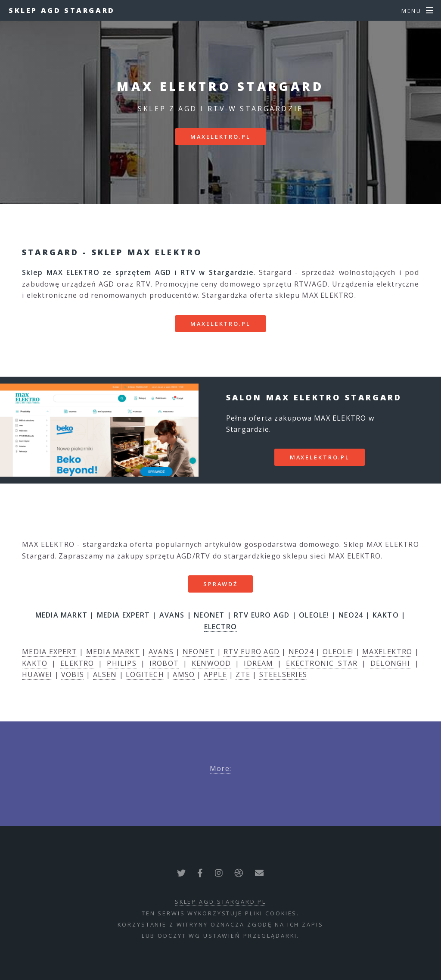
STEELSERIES (283, 674)
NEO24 (351, 615)
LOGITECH (145, 674)
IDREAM (258, 663)
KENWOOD (211, 663)
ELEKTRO (77, 663)
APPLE (215, 674)
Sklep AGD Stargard (62, 10)
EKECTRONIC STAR (322, 663)
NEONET (209, 615)
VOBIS (73, 674)
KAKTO (386, 615)
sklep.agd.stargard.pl (220, 902)
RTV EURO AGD (262, 615)
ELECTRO (220, 627)
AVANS (172, 615)
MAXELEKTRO (387, 652)
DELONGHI (390, 663)
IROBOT (164, 663)
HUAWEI (37, 674)
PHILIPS (121, 663)
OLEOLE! (314, 615)
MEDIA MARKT (61, 615)
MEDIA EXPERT (123, 615)
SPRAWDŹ (220, 584)
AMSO (184, 674)
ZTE (243, 674)
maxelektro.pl (220, 137)
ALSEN (105, 674)
